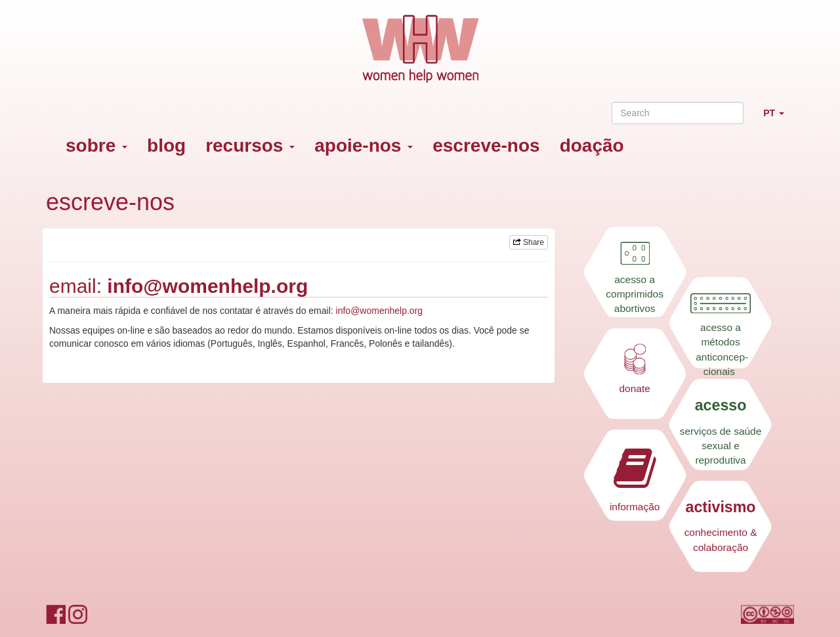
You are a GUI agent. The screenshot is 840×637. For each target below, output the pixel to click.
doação (592, 145)
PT (779, 119)
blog (166, 145)
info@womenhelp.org (207, 286)
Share (529, 242)
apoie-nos (364, 145)
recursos (250, 145)
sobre (96, 145)
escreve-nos (486, 145)
